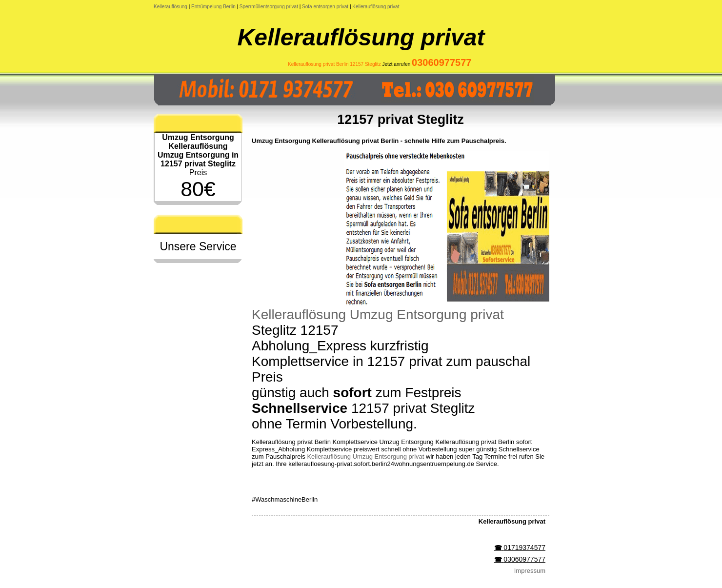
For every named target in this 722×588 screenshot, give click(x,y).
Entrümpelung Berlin (213, 7)
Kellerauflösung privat (376, 7)
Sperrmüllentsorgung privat (269, 7)
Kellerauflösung (170, 7)
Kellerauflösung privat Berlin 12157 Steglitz (334, 64)
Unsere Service (198, 246)
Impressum (530, 571)
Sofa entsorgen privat (325, 7)
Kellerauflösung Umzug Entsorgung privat (378, 314)
